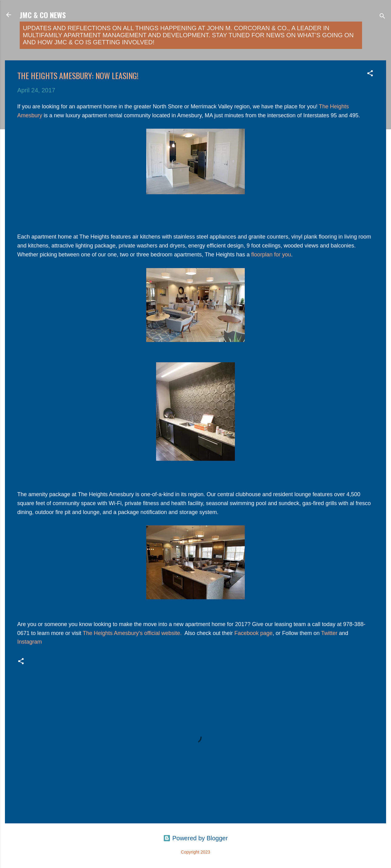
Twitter (329, 633)
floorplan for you (271, 255)
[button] (370, 74)
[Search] (382, 17)
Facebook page (253, 633)
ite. (179, 633)
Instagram (30, 642)
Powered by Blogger (195, 838)
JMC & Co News (43, 15)
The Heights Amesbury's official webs (129, 633)
